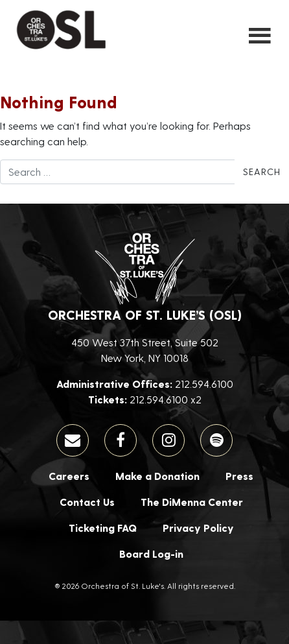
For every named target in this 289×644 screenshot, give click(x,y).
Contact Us (87, 502)
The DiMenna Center (192, 502)
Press (239, 476)
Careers (69, 476)
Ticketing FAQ (103, 528)
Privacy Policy (198, 528)
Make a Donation (157, 476)
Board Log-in (151, 554)
